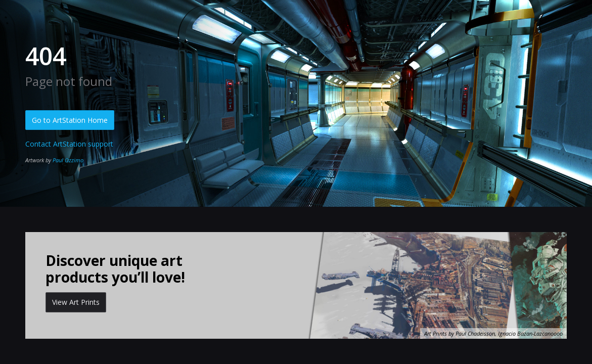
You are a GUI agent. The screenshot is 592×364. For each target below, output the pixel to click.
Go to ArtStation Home (70, 120)
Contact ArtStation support (69, 144)
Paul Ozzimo (68, 160)
